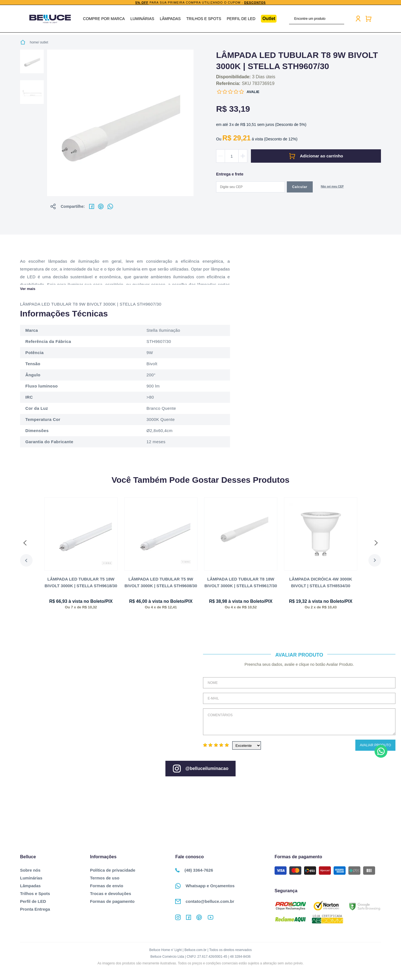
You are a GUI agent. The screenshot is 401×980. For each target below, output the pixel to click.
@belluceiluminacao (200, 769)
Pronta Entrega (35, 909)
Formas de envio (107, 886)
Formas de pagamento (112, 901)
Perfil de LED (241, 19)
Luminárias (142, 19)
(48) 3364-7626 (194, 870)
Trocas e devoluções (111, 894)
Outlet (269, 19)
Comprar (316, 156)
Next (375, 560)
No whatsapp (110, 206)
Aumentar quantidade (243, 156)
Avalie (253, 92)
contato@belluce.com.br (205, 901)
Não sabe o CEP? (332, 187)
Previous (26, 560)
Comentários (299, 722)
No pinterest (101, 206)
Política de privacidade (113, 870)
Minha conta (358, 19)
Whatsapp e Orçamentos (205, 886)
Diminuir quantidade (221, 156)
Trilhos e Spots (204, 19)
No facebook (92, 206)
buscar (341, 19)
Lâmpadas (170, 19)
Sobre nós (30, 870)
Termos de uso (105, 878)
